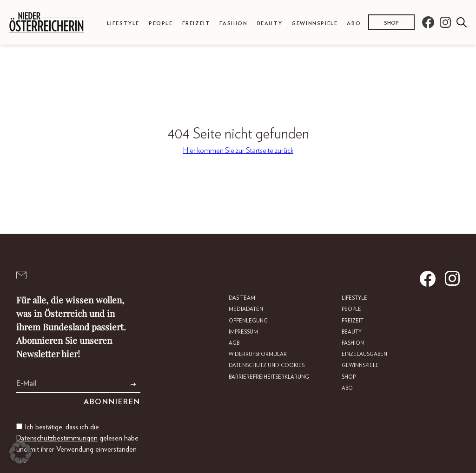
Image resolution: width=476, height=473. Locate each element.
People (161, 23)
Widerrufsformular (258, 354)
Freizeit (196, 23)
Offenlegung (248, 321)
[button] (20, 453)
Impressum (243, 332)
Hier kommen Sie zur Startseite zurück (238, 151)
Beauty (270, 23)
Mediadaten (246, 309)
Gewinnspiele (314, 23)
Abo (354, 23)
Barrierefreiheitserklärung (269, 377)
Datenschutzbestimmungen (57, 438)
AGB (234, 343)
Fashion (233, 23)
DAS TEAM (242, 298)
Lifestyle (123, 23)
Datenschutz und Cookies (267, 365)
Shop (391, 23)
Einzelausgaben (364, 354)
